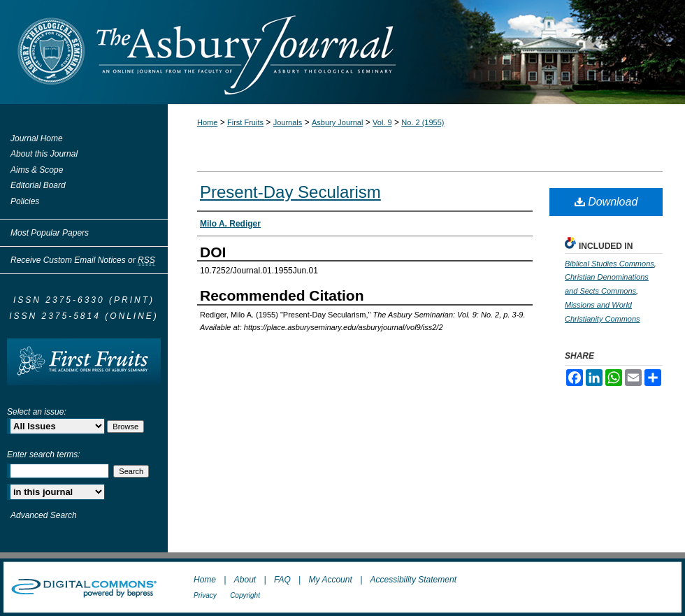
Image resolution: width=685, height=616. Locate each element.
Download (606, 202)
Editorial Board (38, 185)
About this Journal (44, 154)
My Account (331, 580)
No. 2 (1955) (423, 122)
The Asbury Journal (388, 52)
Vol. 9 (382, 122)
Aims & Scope (37, 170)
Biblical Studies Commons (610, 264)
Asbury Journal (337, 122)
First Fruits (245, 122)
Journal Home (37, 138)
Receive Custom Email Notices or (83, 260)
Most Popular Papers (50, 233)
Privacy (205, 595)
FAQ (282, 580)
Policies (25, 201)
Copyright (245, 595)
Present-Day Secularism (290, 192)
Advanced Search (44, 515)
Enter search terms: (44, 454)
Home (207, 122)
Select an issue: (37, 412)
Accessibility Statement (413, 580)
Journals (288, 122)
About (245, 580)
